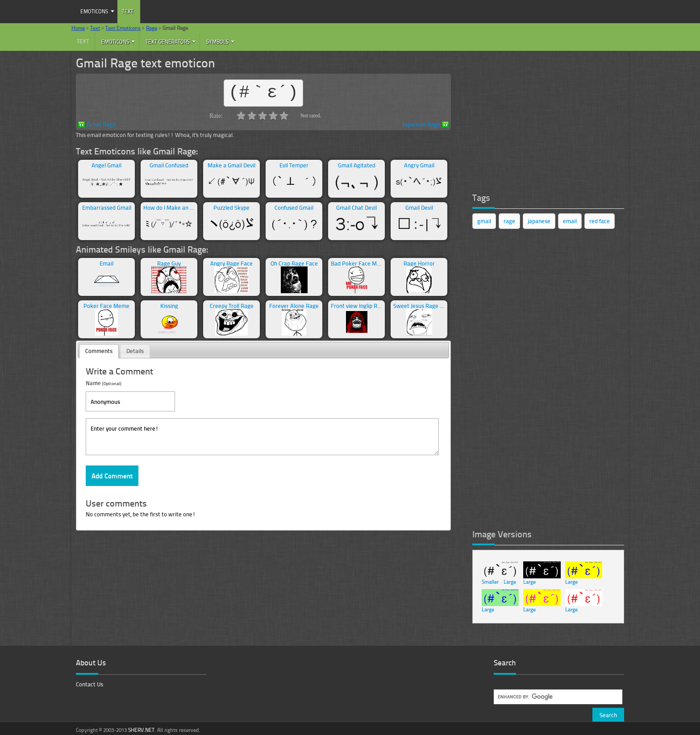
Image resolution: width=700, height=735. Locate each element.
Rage (152, 28)
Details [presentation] (135, 351)
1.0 (241, 116)
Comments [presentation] (99, 351)
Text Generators (168, 42)
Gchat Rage (97, 125)
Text (128, 11)
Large (510, 582)
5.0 (284, 116)
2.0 (252, 116)
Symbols (217, 42)
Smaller (490, 582)
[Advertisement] (539, 118)
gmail (484, 221)
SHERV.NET (141, 730)
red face (600, 221)
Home (78, 28)
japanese (539, 221)
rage (509, 221)
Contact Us (90, 684)
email (570, 221)
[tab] (99, 351)
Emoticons (94, 11)
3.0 (262, 116)
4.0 (273, 116)
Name (104, 383)
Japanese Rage (426, 125)
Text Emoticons (123, 28)
